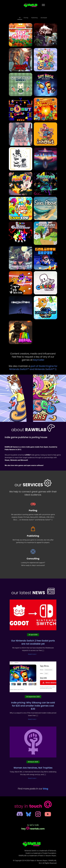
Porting (26, 18)
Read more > (32, 654)
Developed (44, 18)
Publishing (34, 18)
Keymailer (39, 360)
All (20, 18)
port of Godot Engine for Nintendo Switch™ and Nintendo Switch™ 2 (33, 368)
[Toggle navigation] (43, 5)
